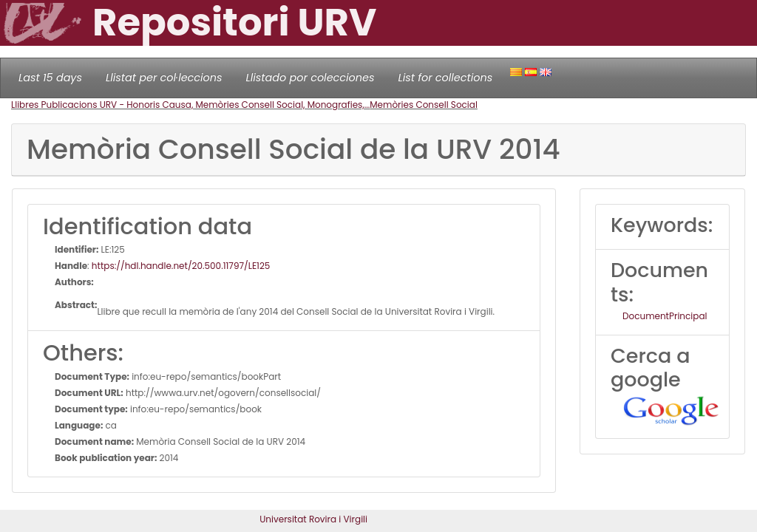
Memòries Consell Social (424, 105)
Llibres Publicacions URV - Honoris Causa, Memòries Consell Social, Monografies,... (190, 105)
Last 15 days (50, 78)
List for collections (445, 78)
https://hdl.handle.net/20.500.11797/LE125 (181, 266)
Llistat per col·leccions (164, 78)
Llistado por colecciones (310, 78)
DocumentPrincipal (665, 316)
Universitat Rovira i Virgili (313, 519)
